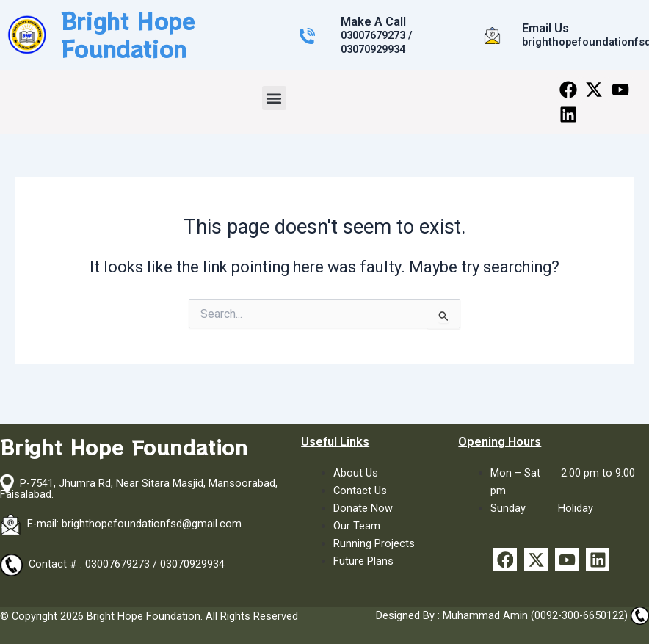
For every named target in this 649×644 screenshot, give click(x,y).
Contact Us (360, 491)
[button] (274, 98)
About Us (356, 473)
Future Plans (363, 561)
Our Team (357, 526)
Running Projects (374, 543)
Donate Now (363, 508)
